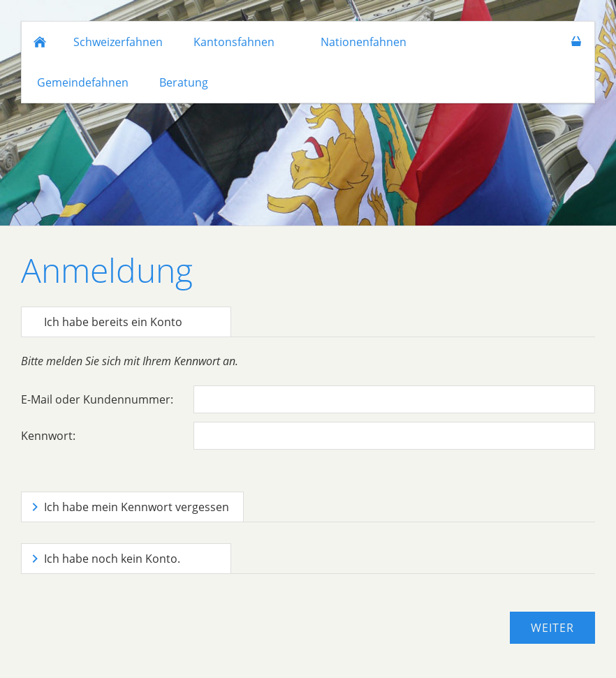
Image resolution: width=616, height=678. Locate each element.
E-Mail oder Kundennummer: (97, 399)
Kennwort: (48, 436)
